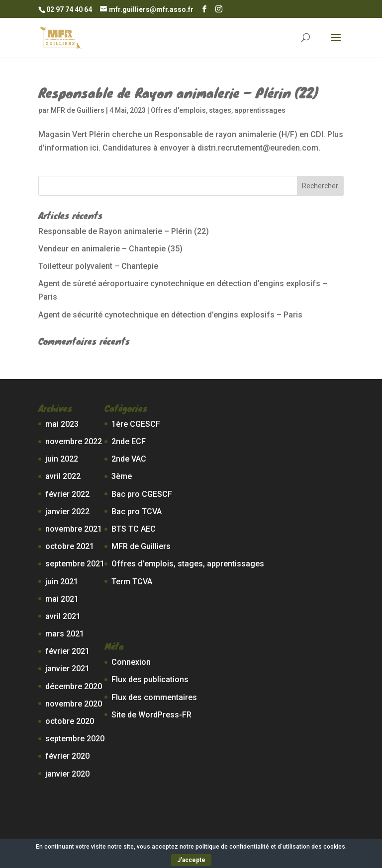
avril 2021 (63, 616)
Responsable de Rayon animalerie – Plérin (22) (179, 92)
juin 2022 (62, 459)
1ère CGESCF (136, 424)
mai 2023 (62, 424)
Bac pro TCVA (137, 512)
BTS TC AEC (134, 529)
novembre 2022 (74, 441)
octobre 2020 (70, 721)
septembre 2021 (75, 564)
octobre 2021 (70, 546)
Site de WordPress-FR (151, 715)
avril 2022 (63, 476)
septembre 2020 (75, 739)
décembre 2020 (74, 686)
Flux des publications (150, 679)
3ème (122, 476)
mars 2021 (65, 634)
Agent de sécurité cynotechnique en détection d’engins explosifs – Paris (170, 315)
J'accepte (191, 860)
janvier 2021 (67, 669)
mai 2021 (62, 599)
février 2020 (67, 756)
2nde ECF (129, 441)
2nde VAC (129, 459)
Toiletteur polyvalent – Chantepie (98, 266)
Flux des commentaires (154, 697)
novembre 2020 (74, 704)
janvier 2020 (67, 774)
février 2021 (67, 651)
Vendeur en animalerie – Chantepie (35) (110, 249)
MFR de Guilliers (78, 110)
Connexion (131, 662)
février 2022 (67, 494)
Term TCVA (132, 582)
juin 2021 (62, 582)
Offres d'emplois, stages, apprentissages (218, 110)
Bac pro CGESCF (142, 494)
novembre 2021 (74, 529)
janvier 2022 (67, 512)
